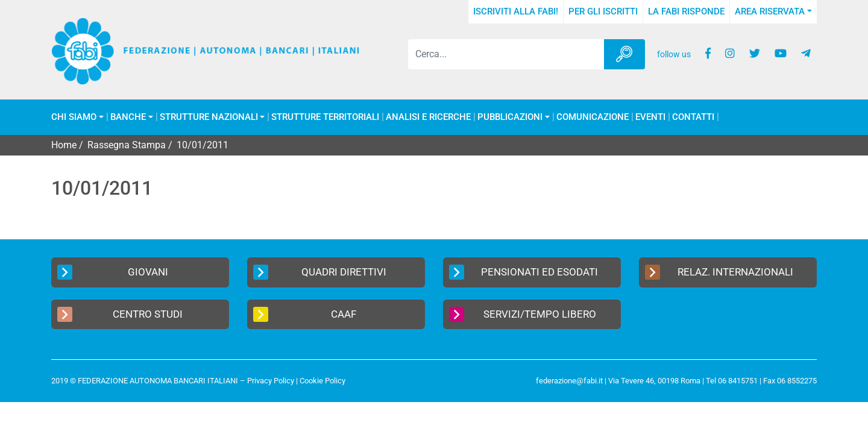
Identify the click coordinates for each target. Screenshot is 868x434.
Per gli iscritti (603, 11)
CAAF (305, 314)
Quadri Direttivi (320, 272)
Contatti (693, 117)
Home (64, 145)
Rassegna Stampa (127, 145)
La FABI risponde (686, 11)
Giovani (113, 272)
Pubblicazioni (510, 117)
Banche (128, 117)
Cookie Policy (322, 381)
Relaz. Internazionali (719, 272)
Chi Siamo (74, 117)
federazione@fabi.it (569, 381)
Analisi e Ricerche (428, 117)
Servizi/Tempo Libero (523, 314)
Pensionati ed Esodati (524, 272)
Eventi (650, 117)
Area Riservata (770, 11)
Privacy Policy (271, 381)
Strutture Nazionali (209, 117)
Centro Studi (120, 314)
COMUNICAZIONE (593, 117)
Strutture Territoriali (325, 117)
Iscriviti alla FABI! (516, 11)
